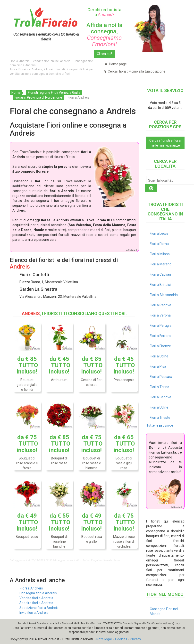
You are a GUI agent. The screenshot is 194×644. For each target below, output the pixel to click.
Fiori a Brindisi (160, 285)
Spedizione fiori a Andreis (39, 608)
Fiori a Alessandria (164, 295)
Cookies (121, 639)
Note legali (104, 639)
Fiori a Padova (160, 305)
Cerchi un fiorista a (104, 12)
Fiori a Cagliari (160, 274)
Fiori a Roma (159, 244)
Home (16, 93)
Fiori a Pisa (158, 366)
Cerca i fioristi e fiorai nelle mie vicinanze (165, 143)
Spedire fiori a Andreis (36, 603)
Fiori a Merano (161, 264)
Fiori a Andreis (31, 588)
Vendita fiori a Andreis (36, 598)
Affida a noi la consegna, (104, 35)
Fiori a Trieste (160, 418)
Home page (116, 64)
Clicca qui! (104, 54)
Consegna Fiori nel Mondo (164, 611)
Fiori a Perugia (161, 326)
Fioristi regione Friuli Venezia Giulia (54, 93)
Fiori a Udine (159, 356)
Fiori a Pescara (161, 377)
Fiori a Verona (160, 315)
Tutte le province (160, 425)
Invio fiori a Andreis (34, 613)
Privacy (135, 639)
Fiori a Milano (160, 254)
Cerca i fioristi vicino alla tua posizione (135, 71)
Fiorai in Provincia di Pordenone (38, 97)
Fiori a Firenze (160, 346)
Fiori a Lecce (159, 233)
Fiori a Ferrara (160, 336)
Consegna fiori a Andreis (38, 593)
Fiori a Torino (160, 387)
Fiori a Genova (160, 397)
